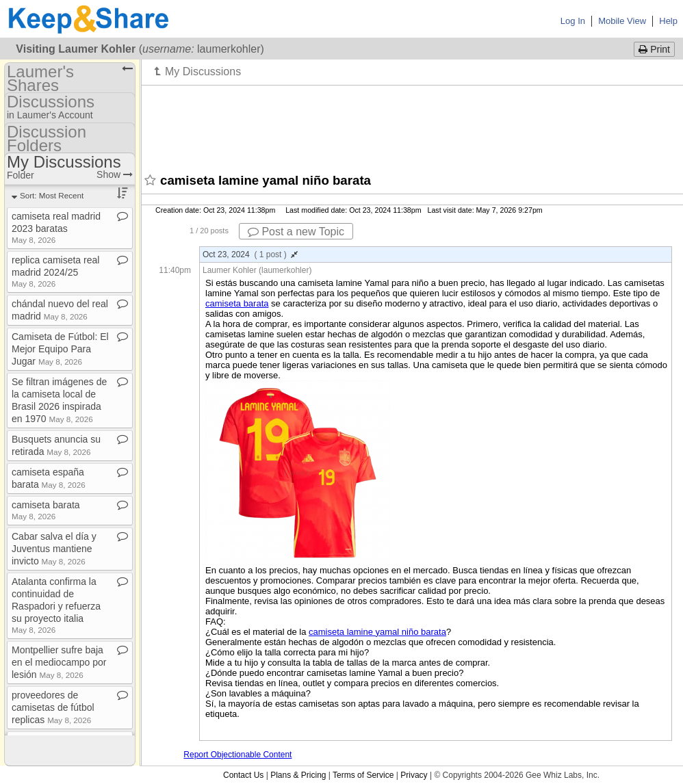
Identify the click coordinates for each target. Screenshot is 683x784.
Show (115, 174)
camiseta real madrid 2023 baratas (56, 227)
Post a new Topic (296, 232)
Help (668, 21)
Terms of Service (363, 775)
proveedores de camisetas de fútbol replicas (53, 707)
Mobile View (622, 21)
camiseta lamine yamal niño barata (377, 632)
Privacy (414, 775)
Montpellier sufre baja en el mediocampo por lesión (59, 662)
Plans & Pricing (298, 775)
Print (654, 49)
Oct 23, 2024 (250, 254)
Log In (573, 21)
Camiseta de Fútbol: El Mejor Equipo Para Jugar (60, 349)
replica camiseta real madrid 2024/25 (55, 271)
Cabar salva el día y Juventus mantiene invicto (54, 549)
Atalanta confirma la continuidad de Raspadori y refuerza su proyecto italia (56, 605)
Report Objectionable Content (237, 755)
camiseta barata (237, 303)
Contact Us (243, 775)
